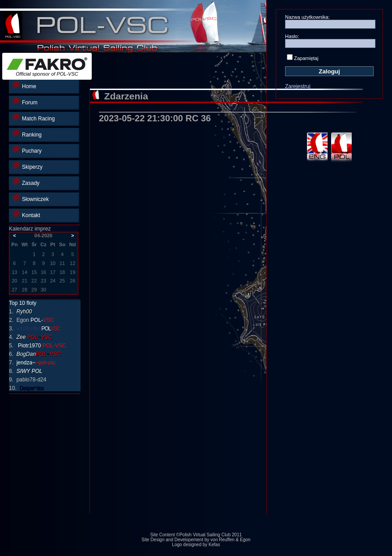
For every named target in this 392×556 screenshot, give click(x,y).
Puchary (27, 150)
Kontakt (26, 214)
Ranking (27, 134)
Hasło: (292, 36)
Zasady (26, 182)
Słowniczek (31, 198)
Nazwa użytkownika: (307, 17)
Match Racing (34, 118)
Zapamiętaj (306, 58)
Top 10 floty (23, 303)
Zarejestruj (298, 86)
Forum (25, 101)
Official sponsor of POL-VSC (47, 67)
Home (24, 85)
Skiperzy (28, 166)
